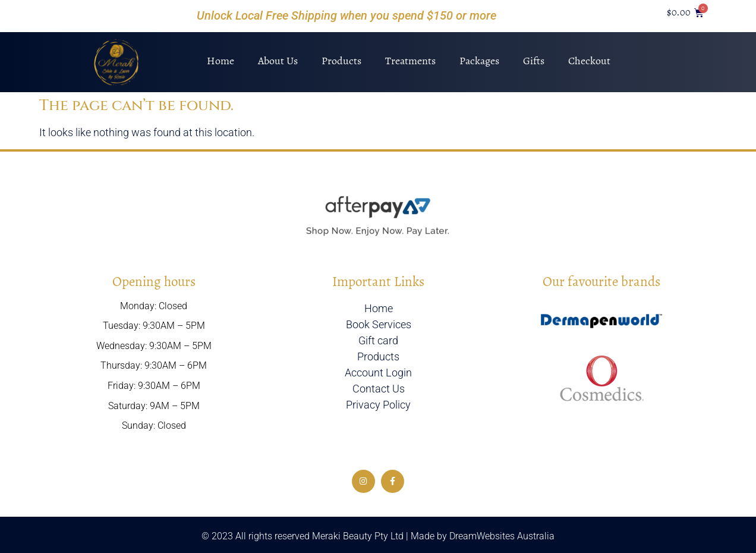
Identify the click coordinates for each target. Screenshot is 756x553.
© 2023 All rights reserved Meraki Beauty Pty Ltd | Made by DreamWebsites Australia (378, 536)
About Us (278, 61)
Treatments (410, 61)
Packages (479, 61)
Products (341, 61)
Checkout (589, 61)
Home (220, 61)
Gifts (534, 61)
